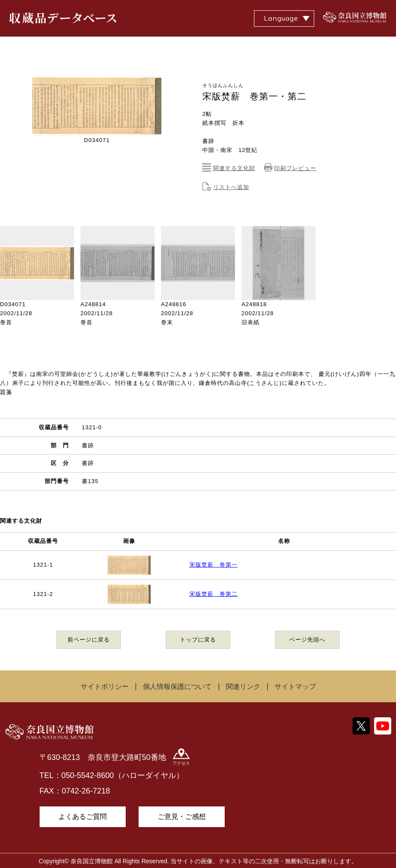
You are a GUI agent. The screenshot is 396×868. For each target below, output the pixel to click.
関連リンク (243, 687)
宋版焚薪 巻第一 (213, 565)
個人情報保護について (177, 687)
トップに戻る (198, 640)
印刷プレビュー (295, 168)
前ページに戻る (89, 640)
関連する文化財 (234, 168)
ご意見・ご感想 (182, 817)
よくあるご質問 (83, 817)
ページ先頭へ (307, 640)
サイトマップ (295, 687)
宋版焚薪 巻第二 (213, 594)
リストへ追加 (231, 187)
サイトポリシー (105, 687)
